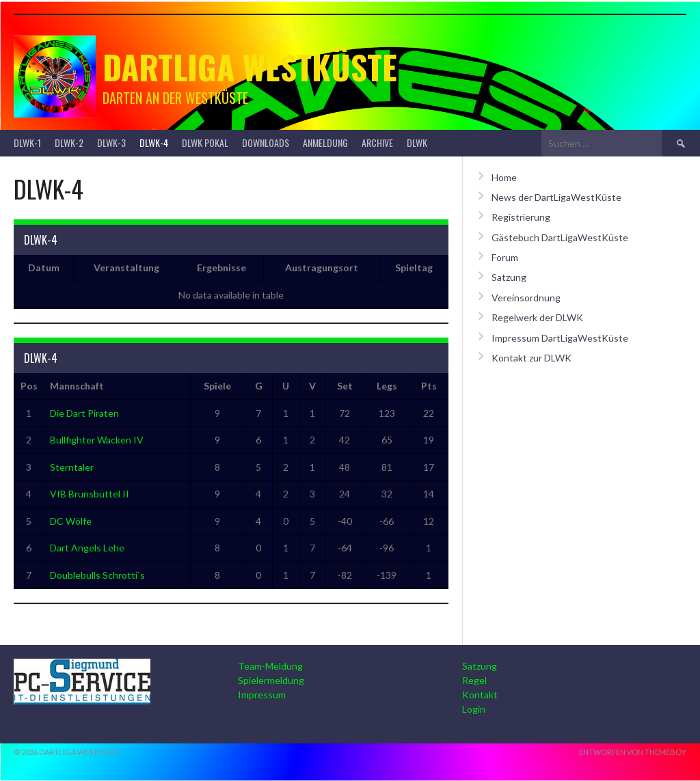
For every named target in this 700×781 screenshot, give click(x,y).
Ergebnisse (221, 268)
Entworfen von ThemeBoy (633, 752)
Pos (29, 386)
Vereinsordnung (526, 298)
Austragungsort (322, 268)
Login (474, 709)
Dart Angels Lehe (87, 548)
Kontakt (480, 695)
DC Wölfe (71, 521)
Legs (387, 386)
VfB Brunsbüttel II (90, 494)
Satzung (509, 277)
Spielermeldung (271, 680)
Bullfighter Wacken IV (97, 440)
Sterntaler (72, 467)
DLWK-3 (111, 142)
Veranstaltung (126, 268)
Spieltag (414, 268)
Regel (474, 680)
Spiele (217, 386)
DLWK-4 (154, 142)
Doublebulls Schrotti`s (97, 575)
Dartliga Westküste (250, 67)
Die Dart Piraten (84, 413)
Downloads (266, 142)
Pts (429, 386)
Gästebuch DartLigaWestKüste (560, 237)
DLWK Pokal (205, 142)
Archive (377, 142)
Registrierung (521, 217)
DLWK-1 (27, 142)
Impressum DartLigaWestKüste (560, 338)
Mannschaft (77, 386)
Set (345, 386)
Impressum (262, 695)
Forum (505, 257)
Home (504, 177)
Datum (44, 268)
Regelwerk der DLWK (537, 317)
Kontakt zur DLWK (531, 358)
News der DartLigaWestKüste (556, 197)
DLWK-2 (69, 142)
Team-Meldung (270, 666)
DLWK (417, 142)
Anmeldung (325, 142)
